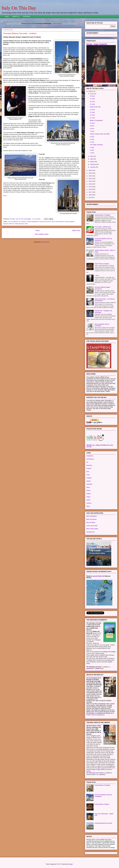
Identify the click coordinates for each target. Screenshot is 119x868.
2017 (90, 192)
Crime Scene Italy (92, 526)
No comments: (37, 219)
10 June (92, 123)
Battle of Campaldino (96, 120)
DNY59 (59, 864)
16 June (92, 102)
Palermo (12, 224)
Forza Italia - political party (103, 227)
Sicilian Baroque (19, 224)
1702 (9, 222)
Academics (90, 456)
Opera (88, 490)
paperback (90, 669)
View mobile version (42, 234)
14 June (92, 110)
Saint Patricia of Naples (102, 264)
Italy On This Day (19, 8)
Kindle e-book (91, 715)
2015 (90, 197)
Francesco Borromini (45, 222)
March (92, 162)
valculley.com (91, 532)
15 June (92, 104)
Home (7, 16)
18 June (92, 96)
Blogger (71, 864)
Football (89, 478)
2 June (92, 150)
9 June (92, 126)
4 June (92, 142)
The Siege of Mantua (96, 145)
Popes (88, 497)
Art (20, 222)
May (92, 156)
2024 (90, 173)
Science (89, 503)
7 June (92, 131)
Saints (88, 500)
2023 (90, 176)
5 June (92, 139)
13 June (92, 112)
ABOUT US (16, 16)
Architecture (15, 222)
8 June (92, 129)
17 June (92, 99)
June (92, 94)
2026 (90, 91)
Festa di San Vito (95, 107)
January (93, 167)
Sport (88, 506)
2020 (90, 184)
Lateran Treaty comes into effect (100, 134)
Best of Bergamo (92, 516)
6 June (92, 137)
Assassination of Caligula (102, 215)
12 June (92, 115)
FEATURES (26, 16)
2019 (90, 187)
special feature (98, 576)
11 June (92, 118)
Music (88, 487)
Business (89, 465)
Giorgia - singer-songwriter (97, 44)
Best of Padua (91, 522)
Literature (89, 484)
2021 (90, 181)
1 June (92, 153)
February (93, 164)
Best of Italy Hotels (92, 529)
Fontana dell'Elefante (32, 222)
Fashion (89, 468)
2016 (90, 195)
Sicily (26, 224)
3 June (92, 147)
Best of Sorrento (91, 519)
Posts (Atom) (46, 242)
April (92, 159)
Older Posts (76, 230)
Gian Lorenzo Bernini (58, 222)
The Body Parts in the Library (95, 773)
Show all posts (57, 24)
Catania (23, 222)
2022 (90, 179)
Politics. (89, 494)
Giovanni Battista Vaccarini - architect (20, 33)
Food (88, 475)
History (89, 481)
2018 (90, 189)
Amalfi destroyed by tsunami (103, 823)
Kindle (98, 669)
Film (88, 472)
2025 (90, 170)
